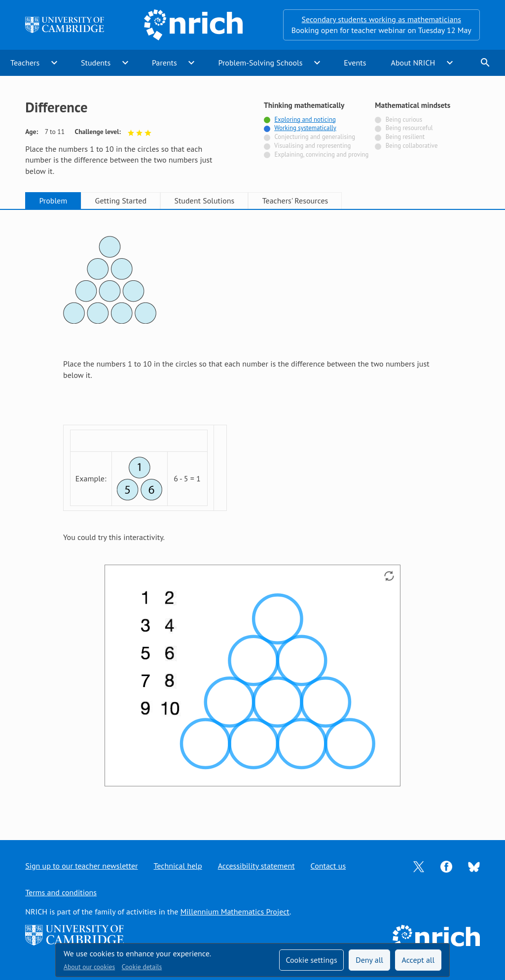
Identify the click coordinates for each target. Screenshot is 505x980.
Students (96, 63)
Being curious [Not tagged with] (404, 119)
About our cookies (89, 967)
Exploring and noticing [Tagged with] (305, 119)
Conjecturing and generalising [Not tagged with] (315, 137)
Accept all (418, 960)
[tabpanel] (252, 516)
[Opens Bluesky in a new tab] (474, 866)
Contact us (328, 866)
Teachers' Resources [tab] (295, 201)
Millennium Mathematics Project (235, 912)
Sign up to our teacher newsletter (81, 866)
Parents (164, 63)
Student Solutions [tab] (204, 201)
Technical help (178, 866)
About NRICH (413, 63)
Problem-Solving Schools (261, 63)
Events (355, 63)
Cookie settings (311, 960)
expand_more (54, 63)
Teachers (25, 63)
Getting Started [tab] (121, 201)
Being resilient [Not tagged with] (405, 137)
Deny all (369, 960)
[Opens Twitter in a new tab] (419, 866)
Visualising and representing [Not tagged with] (312, 146)
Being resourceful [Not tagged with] (409, 128)
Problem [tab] (53, 201)
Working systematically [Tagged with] (305, 128)
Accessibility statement (256, 866)
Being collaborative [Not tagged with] (412, 146)
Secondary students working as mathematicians (381, 19)
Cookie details (142, 967)
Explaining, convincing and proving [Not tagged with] (321, 154)
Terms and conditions (61, 892)
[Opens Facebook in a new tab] (446, 866)
